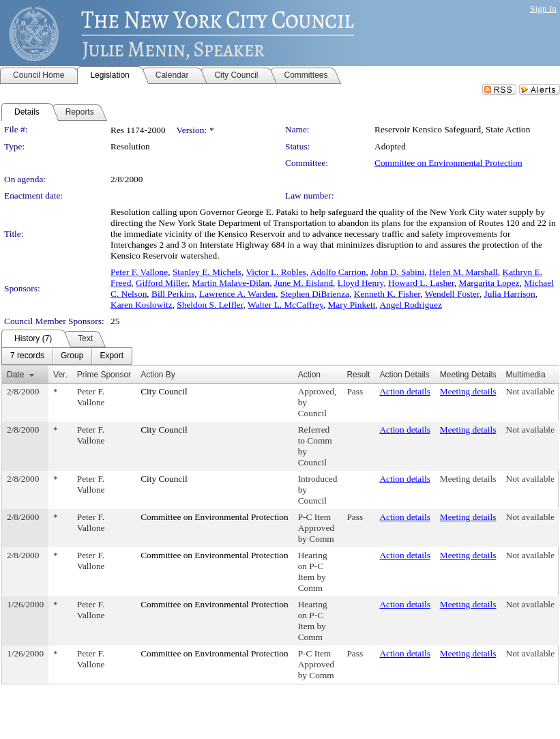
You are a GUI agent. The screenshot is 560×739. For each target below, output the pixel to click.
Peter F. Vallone (139, 272)
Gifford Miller (162, 283)
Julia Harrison (510, 294)
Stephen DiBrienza (315, 294)
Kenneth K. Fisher (387, 294)
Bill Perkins (173, 294)
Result (358, 375)
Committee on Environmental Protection (448, 163)
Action (309, 375)
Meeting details (468, 391)
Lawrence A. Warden (237, 294)
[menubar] (67, 356)
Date (15, 375)
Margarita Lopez (489, 283)
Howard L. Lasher (421, 283)
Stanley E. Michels (207, 272)
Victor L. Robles (276, 272)
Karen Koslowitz (142, 305)
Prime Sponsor (104, 375)
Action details (404, 391)
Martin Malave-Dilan (231, 283)
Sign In (543, 9)
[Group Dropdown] (72, 356)
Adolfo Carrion (338, 272)
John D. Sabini (397, 272)
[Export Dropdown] (112, 356)
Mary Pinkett (351, 305)
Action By (158, 375)
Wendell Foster (452, 294)
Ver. (60, 375)
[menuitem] (27, 356)
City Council (164, 391)
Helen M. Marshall (463, 272)
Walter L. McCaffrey (285, 305)
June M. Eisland (304, 283)
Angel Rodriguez (410, 305)
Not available (530, 391)
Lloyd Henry (361, 283)
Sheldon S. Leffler (210, 305)
